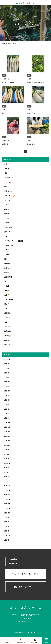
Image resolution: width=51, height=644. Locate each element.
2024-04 (7, 436)
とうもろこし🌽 (10, 196)
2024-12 (7, 472)
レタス (7, 205)
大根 (6, 187)
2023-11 (7, 413)
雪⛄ (6, 259)
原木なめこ (8, 268)
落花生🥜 (7, 336)
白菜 (6, 322)
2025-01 (7, 477)
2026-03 (7, 540)
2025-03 (7, 486)
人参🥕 (7, 295)
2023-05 (7, 395)
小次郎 (7, 286)
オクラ (7, 164)
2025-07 (7, 504)
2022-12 (7, 373)
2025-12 (7, 526)
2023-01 (7, 377)
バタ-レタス (8, 191)
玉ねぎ (7, 304)
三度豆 (7, 168)
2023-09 (7, 409)
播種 (6, 173)
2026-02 (7, 535)
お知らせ (7, 345)
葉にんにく (8, 232)
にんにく (7, 318)
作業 (6, 236)
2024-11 (7, 468)
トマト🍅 (7, 182)
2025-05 (7, 495)
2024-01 (7, 422)
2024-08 (7, 454)
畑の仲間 (7, 263)
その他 (7, 223)
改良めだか (8, 331)
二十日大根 (8, 277)
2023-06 (7, 400)
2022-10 (7, 364)
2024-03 (7, 432)
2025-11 (7, 522)
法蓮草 (7, 290)
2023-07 (7, 404)
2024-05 (7, 440)
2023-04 (7, 391)
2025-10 (7, 517)
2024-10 (7, 463)
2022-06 (7, 359)
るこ (6, 281)
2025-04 (7, 490)
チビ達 (7, 218)
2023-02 (7, 382)
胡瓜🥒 (7, 209)
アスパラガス (9, 245)
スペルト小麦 (9, 300)
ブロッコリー (9, 327)
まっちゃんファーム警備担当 (14, 241)
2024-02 (7, 427)
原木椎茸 (7, 313)
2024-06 (7, 445)
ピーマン (7, 200)
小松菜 (7, 272)
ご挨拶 (7, 254)
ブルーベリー (9, 178)
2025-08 (7, 508)
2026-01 (7, 531)
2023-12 (7, 418)
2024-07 (7, 450)
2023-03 (7, 386)
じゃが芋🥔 (8, 227)
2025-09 (7, 513)
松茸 (6, 308)
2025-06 (7, 499)
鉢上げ (7, 214)
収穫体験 (7, 340)
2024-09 (7, 459)
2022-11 (7, 368)
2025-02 (7, 481)
